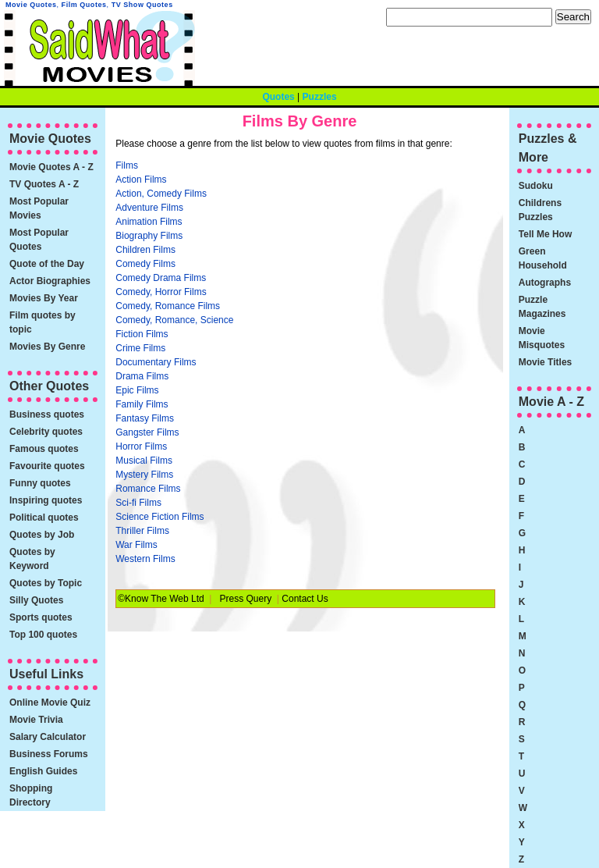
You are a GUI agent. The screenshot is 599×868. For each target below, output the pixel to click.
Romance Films (148, 489)
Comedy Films (145, 264)
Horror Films (141, 446)
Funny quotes (40, 483)
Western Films (145, 559)
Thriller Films (142, 531)
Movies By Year (44, 298)
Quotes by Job (42, 535)
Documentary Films (156, 362)
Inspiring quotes (46, 500)
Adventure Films (149, 208)
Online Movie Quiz (50, 703)
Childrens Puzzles (540, 210)
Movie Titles (545, 362)
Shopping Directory (31, 795)
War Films (136, 545)
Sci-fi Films (138, 503)
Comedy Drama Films (161, 278)
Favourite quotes (47, 466)
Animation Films (149, 222)
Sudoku (536, 186)
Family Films (142, 404)
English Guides (43, 771)
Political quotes (44, 518)
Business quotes (47, 414)
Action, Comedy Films (161, 194)
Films (127, 165)
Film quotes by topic (43, 322)
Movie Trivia (36, 720)
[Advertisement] (372, 276)
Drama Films (142, 376)
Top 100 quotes (43, 635)
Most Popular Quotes (39, 240)
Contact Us (305, 599)
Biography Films (149, 236)
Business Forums (49, 754)
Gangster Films (147, 432)
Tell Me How (545, 234)
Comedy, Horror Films (161, 292)
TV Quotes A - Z (44, 184)
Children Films (145, 250)
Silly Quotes (36, 600)
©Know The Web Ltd (161, 599)
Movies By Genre (47, 347)
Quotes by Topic (46, 583)
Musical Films (144, 461)
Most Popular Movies (39, 208)
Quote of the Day (47, 264)
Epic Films (137, 390)
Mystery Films (144, 475)
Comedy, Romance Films (168, 306)
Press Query (246, 599)
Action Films (141, 180)
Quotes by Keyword (32, 559)
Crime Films (140, 348)
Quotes (278, 97)
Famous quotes (44, 449)
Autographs (545, 283)
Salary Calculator (48, 737)
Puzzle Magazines (542, 307)
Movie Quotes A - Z (51, 167)
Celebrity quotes (46, 432)
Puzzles (320, 97)
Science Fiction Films (159, 517)
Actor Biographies (50, 281)
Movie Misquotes (542, 338)
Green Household (543, 258)
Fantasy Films (145, 418)
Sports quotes (41, 617)
